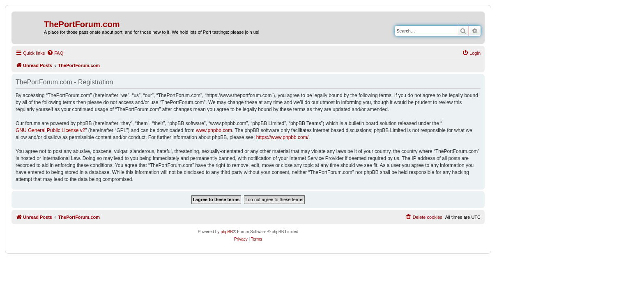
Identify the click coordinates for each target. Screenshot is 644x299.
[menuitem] (55, 53)
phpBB (227, 232)
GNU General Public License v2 (50, 130)
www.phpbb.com (214, 130)
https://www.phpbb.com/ (282, 137)
